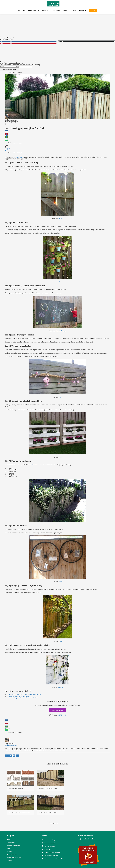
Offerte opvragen (57, 710)
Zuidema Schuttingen (11, 120)
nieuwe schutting (19, 157)
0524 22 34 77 (62, 715)
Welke (61, 282)
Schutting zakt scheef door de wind (19, 696)
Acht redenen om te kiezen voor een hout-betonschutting (25, 695)
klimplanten (36, 465)
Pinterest (61, 219)
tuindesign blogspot (61, 331)
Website (8, 756)
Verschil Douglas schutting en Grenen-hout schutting (24, 698)
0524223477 (48, 849)
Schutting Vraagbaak (12, 122)
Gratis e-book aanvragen (9, 69)
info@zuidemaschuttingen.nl (52, 853)
